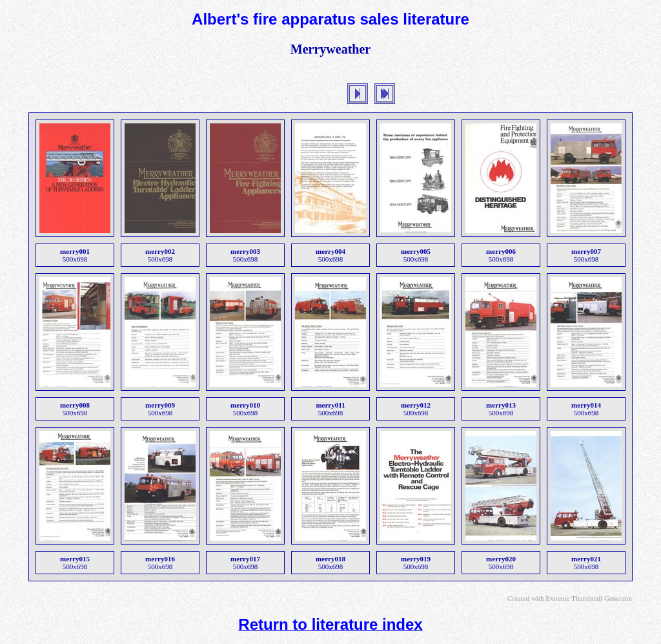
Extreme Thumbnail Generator (589, 598)
